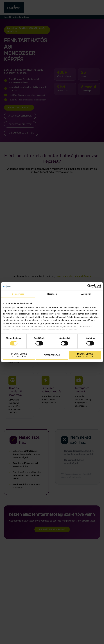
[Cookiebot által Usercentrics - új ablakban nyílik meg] (89, 286)
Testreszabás (52, 355)
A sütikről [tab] (86, 294)
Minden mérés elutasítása (19, 355)
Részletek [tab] (52, 294)
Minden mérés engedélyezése (85, 355)
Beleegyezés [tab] (18, 294)
